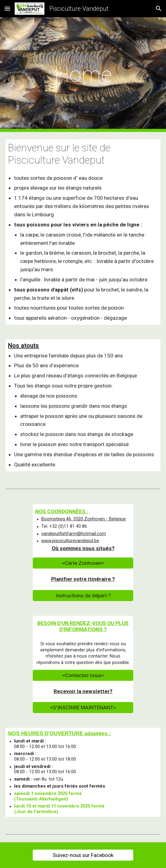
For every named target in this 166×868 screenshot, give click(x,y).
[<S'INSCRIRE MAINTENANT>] (83, 708)
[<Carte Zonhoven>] (83, 563)
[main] (83, 75)
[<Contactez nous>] (83, 675)
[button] (7, 8)
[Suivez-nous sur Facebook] (83, 855)
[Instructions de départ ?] (83, 595)
